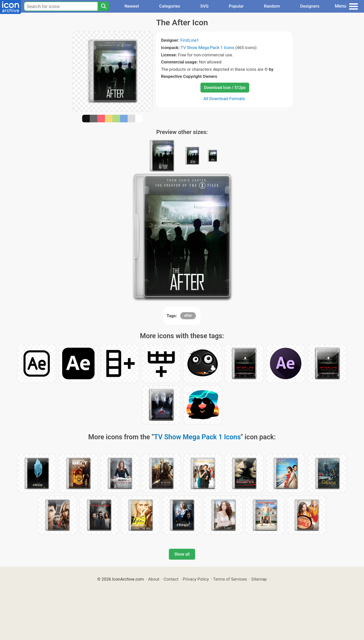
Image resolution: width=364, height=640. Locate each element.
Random (272, 6)
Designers (310, 6)
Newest (132, 6)
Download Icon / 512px (225, 88)
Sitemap (259, 579)
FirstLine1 (190, 40)
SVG (204, 6)
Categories (170, 6)
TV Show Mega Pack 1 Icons (207, 48)
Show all (182, 554)
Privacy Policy (196, 579)
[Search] (103, 6)
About (154, 579)
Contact (171, 579)
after (188, 315)
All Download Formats (224, 99)
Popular (236, 6)
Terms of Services (230, 579)
